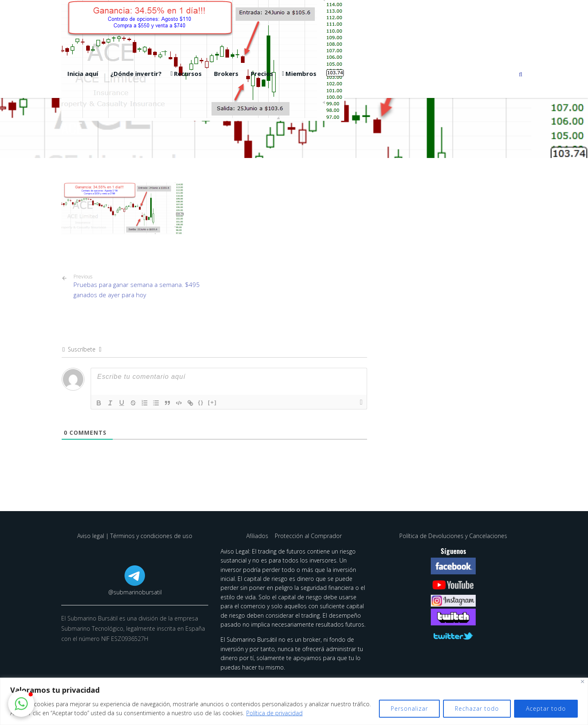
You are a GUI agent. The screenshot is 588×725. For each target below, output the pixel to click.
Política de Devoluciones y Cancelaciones (453, 536)
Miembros (301, 73)
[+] (212, 402)
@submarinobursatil (135, 592)
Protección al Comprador (308, 536)
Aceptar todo (546, 708)
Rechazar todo (477, 708)
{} (201, 402)
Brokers (226, 73)
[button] (21, 704)
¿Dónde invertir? (136, 73)
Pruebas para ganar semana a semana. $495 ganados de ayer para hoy (141, 286)
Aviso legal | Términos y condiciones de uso (135, 536)
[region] (294, 701)
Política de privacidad (274, 713)
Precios (262, 73)
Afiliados (258, 536)
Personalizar (409, 708)
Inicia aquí (83, 73)
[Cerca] (582, 682)
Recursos (188, 73)
